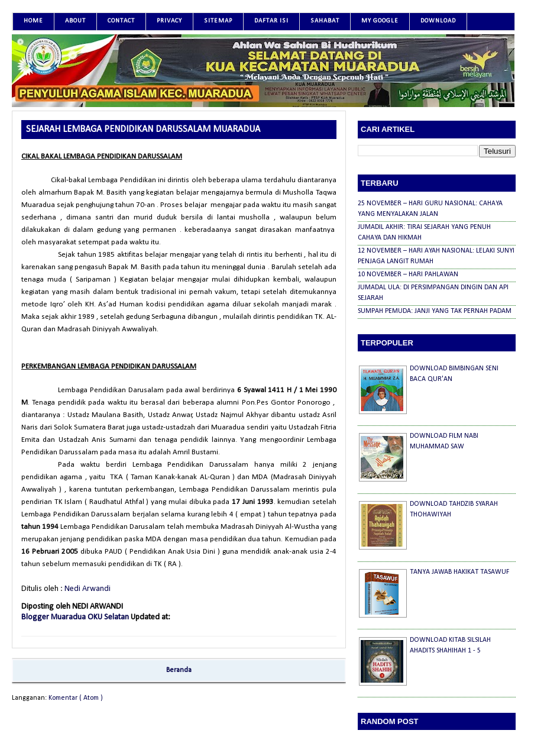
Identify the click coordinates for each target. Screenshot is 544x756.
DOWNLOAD (438, 21)
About (75, 21)
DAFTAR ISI (271, 21)
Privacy (169, 21)
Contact (121, 21)
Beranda (179, 670)
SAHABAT (325, 21)
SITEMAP (218, 21)
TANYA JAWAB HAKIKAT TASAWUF (459, 572)
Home (33, 21)
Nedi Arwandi (88, 589)
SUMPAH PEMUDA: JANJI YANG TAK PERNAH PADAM (435, 311)
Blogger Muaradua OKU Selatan (76, 617)
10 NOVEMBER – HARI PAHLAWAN (408, 274)
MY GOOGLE (380, 21)
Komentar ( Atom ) (76, 698)
